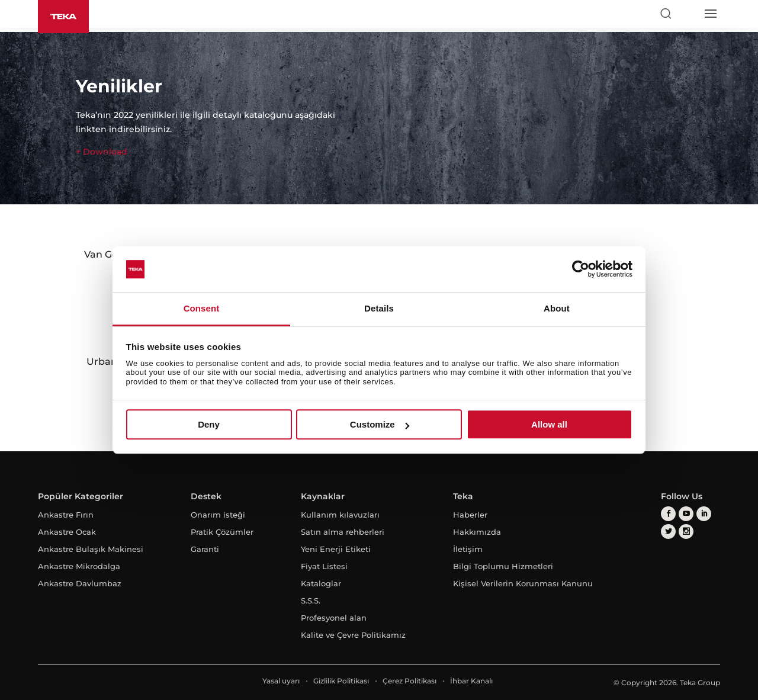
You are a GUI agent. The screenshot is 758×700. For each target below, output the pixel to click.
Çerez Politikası (409, 681)
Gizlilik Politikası (341, 681)
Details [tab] (379, 308)
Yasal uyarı (281, 681)
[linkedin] (704, 514)
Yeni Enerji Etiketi (336, 549)
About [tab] (557, 308)
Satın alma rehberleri (343, 532)
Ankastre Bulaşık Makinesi (91, 549)
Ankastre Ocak (67, 532)
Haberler (470, 515)
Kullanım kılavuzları (340, 515)
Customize (380, 424)
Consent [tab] (202, 308)
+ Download (102, 152)
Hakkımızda (477, 532)
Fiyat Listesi (324, 566)
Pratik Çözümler (222, 532)
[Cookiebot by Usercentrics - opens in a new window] (581, 269)
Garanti (205, 549)
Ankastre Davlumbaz (80, 583)
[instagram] (686, 532)
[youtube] (686, 514)
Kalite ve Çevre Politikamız (353, 635)
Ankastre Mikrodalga (79, 566)
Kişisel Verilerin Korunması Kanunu (523, 583)
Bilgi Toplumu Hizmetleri (503, 566)
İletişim (468, 549)
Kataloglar (321, 583)
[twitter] (668, 532)
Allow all (549, 424)
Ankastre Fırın (66, 515)
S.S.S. (311, 601)
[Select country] (688, 14)
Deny (209, 424)
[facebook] (668, 514)
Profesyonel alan (334, 618)
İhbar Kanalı (471, 681)
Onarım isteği (218, 515)
